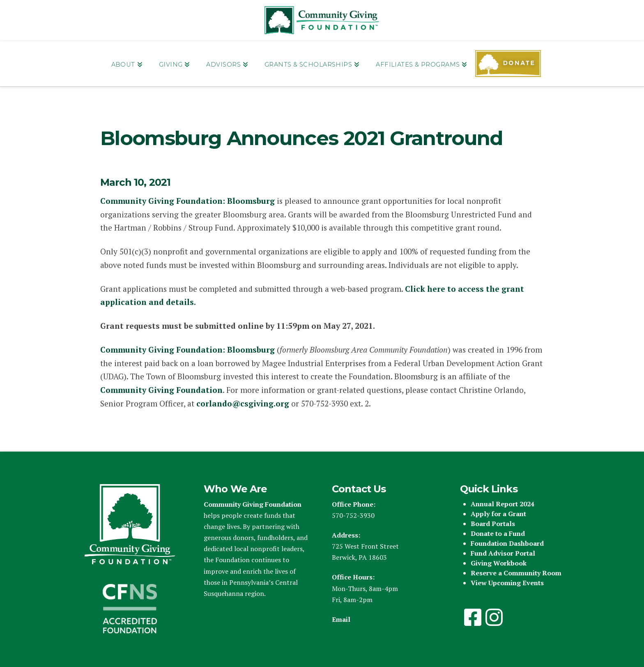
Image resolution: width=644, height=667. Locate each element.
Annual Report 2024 (503, 504)
